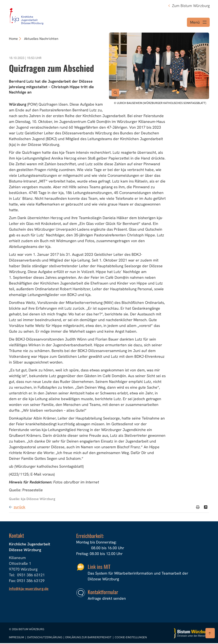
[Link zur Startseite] (27, 15)
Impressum (17, 638)
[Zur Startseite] (191, 634)
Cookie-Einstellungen (131, 638)
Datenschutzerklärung (45, 638)
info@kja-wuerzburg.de (29, 590)
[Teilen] (206, 508)
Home (13, 40)
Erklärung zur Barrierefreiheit (88, 638)
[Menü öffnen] (198, 23)
